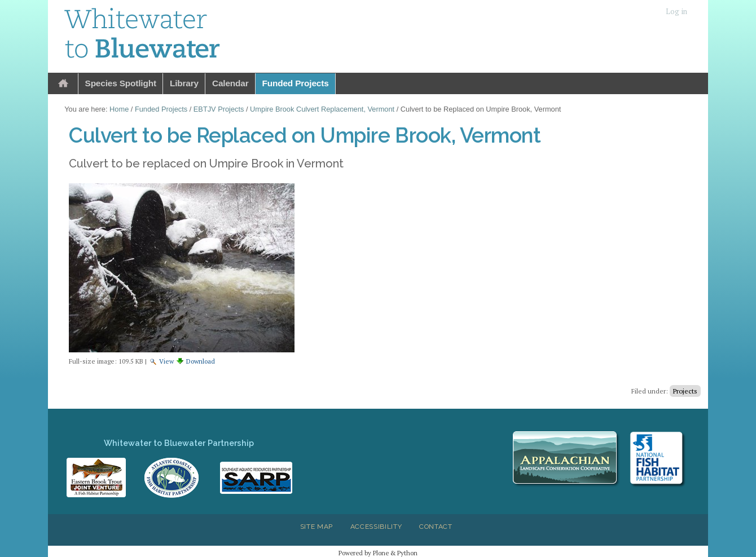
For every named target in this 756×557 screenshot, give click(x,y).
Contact (436, 527)
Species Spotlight (121, 83)
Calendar (230, 83)
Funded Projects (296, 83)
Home (63, 84)
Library (184, 83)
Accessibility (376, 527)
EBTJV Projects (219, 109)
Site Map (317, 527)
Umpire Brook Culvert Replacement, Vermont (322, 109)
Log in (676, 12)
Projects (685, 391)
